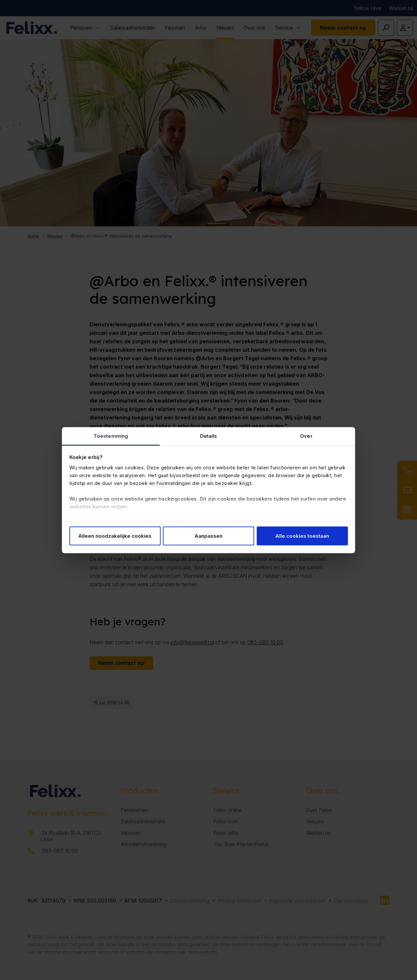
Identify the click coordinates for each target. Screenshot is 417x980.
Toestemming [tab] (111, 436)
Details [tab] (209, 436)
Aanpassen (208, 536)
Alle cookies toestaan (302, 536)
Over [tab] (306, 436)
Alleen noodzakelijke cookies (115, 536)
